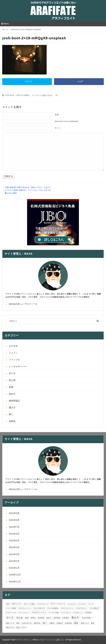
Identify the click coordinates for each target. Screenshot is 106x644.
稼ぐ (11, 414)
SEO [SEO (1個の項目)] (8, 604)
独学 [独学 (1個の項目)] (18, 623)
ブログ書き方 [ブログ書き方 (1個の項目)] (94, 608)
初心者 (12, 380)
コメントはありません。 (45, 95)
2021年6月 (14, 534)
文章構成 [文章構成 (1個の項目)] (65, 618)
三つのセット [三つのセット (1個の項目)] (78, 613)
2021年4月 (14, 547)
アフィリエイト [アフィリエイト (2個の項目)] (58, 604)
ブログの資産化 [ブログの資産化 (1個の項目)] (53, 608)
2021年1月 (14, 568)
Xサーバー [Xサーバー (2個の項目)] (17, 604)
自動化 (12, 421)
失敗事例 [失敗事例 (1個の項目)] (41, 618)
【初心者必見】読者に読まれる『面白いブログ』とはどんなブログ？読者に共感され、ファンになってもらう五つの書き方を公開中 (28, 190)
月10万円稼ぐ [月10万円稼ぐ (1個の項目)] (87, 618)
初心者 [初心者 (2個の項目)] (20, 618)
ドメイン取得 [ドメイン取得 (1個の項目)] (11, 608)
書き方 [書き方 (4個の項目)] (75, 618)
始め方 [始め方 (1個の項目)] (49, 618)
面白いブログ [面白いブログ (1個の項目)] (21, 627)
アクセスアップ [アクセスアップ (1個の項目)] (43, 604)
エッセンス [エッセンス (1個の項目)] (72, 604)
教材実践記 (14, 401)
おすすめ (13, 346)
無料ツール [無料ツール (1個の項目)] (10, 623)
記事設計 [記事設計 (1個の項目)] (60, 623)
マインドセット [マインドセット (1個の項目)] (24, 613)
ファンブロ (14, 360)
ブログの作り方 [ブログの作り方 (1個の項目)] (39, 608)
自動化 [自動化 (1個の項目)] (52, 623)
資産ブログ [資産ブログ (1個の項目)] (85, 623)
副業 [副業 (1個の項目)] (27, 618)
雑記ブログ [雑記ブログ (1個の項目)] (10, 627)
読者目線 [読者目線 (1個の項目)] (68, 623)
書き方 (12, 407)
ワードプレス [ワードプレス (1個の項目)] (66, 613)
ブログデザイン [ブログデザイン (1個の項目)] (81, 608)
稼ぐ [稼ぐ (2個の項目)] (45, 623)
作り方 (12, 373)
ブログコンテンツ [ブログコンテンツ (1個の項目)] (67, 608)
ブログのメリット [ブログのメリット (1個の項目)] (25, 608)
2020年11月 (15, 582)
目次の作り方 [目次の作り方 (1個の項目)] (27, 623)
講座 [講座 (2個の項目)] (76, 623)
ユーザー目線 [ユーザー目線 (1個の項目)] (54, 613)
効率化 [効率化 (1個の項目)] (33, 618)
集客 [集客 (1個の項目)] (93, 623)
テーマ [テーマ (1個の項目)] (91, 604)
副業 (11, 387)
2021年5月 (14, 540)
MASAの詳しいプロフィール (23, 304)
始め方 (12, 394)
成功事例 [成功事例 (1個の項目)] (57, 618)
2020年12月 (15, 575)
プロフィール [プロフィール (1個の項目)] (11, 613)
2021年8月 (14, 520)
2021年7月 (14, 527)
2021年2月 (14, 561)
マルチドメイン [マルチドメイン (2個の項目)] (39, 612)
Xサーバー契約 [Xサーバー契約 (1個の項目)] (29, 604)
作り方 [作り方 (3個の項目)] (10, 618)
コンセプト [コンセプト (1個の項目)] (82, 604)
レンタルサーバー (18, 366)
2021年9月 (14, 513)
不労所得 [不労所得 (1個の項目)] (88, 613)
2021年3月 (14, 554)
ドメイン (13, 353)
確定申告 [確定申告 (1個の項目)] (37, 623)
